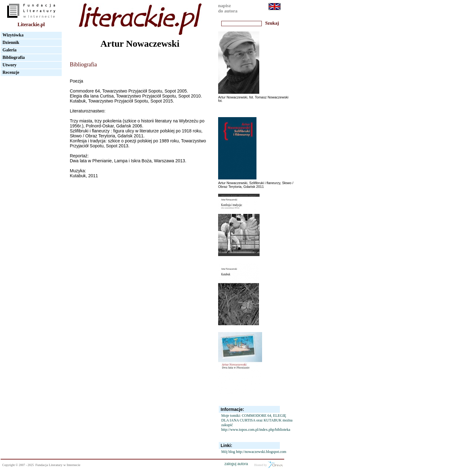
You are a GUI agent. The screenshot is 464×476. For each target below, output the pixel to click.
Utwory (10, 65)
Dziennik (11, 43)
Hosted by (268, 464)
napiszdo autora (228, 8)
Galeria (10, 50)
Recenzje (11, 72)
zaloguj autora (236, 464)
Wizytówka (13, 35)
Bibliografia (14, 57)
